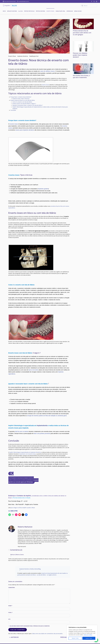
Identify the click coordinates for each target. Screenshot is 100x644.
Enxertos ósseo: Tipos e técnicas (21, 99)
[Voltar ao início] (10, 6)
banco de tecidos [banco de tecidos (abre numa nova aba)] (33, 370)
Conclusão (13, 110)
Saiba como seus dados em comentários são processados (47, 634)
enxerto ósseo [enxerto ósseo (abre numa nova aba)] (14, 124)
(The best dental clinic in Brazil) (21, 498)
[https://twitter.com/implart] (94, 1)
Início (4, 11)
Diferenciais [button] (70, 11)
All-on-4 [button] (21, 11)
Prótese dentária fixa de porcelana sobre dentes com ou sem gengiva (82, 33)
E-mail (10, 612)
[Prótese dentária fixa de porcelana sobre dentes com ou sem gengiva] (83, 24)
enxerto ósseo (45, 85)
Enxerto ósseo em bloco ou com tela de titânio (23, 100)
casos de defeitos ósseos (47, 71)
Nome (10, 606)
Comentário (12, 588)
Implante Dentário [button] (12, 11)
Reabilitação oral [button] (60, 11)
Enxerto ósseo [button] (50, 11)
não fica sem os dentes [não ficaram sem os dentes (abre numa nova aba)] (22, 431)
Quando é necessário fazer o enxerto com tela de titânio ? (28, 105)
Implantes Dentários (23, 56)
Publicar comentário (18, 630)
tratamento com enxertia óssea (27, 454)
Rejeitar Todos (75, 638)
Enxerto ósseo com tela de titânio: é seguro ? (24, 104)
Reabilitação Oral (34, 56)
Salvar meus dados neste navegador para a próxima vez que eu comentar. (29, 626)
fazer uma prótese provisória (42, 433)
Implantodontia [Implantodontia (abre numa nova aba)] (42, 426)
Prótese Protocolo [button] (29, 11)
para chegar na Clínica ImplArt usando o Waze (23, 508)
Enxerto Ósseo (12, 56)
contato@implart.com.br (23, 1)
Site (9, 619)
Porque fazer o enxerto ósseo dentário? (21, 97)
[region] (82, 633)
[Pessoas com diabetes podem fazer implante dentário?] (83, 46)
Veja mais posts (22, 546)
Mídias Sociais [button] (78, 11)
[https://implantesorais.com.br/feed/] (97, 1)
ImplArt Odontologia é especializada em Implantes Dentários (25, 452)
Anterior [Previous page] (14, 637)
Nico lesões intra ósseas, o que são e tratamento (81, 76)
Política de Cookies (88, 635)
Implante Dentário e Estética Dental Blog (30, 569)
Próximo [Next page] (65, 637)
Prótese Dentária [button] (40, 11)
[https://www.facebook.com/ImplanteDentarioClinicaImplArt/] (92, 1)
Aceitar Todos (89, 638)
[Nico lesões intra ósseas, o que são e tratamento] (83, 69)
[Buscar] (89, 6)
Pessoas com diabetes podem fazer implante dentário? (80, 55)
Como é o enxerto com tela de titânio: (22, 102)
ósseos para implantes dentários (25, 130)
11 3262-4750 (13, 511)
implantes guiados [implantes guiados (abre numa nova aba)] (43, 189)
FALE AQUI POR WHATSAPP (9, 1)
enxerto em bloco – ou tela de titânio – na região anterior (42, 575)
